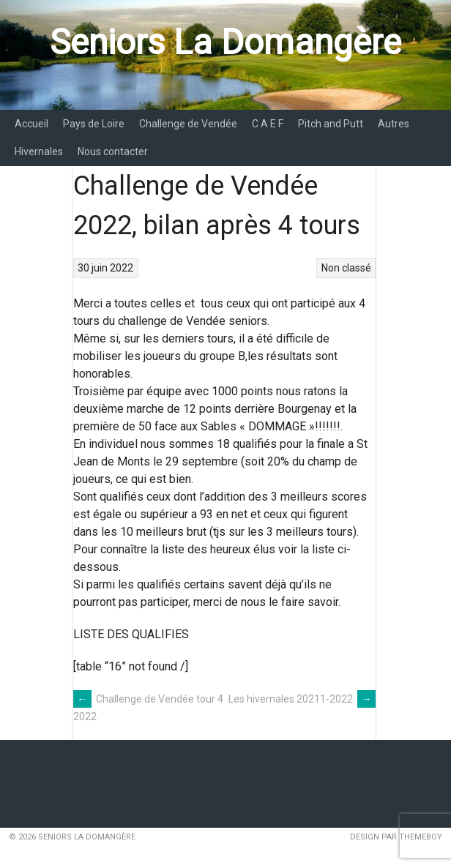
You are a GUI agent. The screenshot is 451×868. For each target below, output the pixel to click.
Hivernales (39, 151)
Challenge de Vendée (188, 124)
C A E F (268, 124)
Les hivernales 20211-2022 (302, 699)
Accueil (31, 124)
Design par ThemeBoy (396, 837)
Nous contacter (113, 151)
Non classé (346, 268)
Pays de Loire (94, 124)
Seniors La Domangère (225, 42)
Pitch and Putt (331, 124)
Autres (394, 124)
